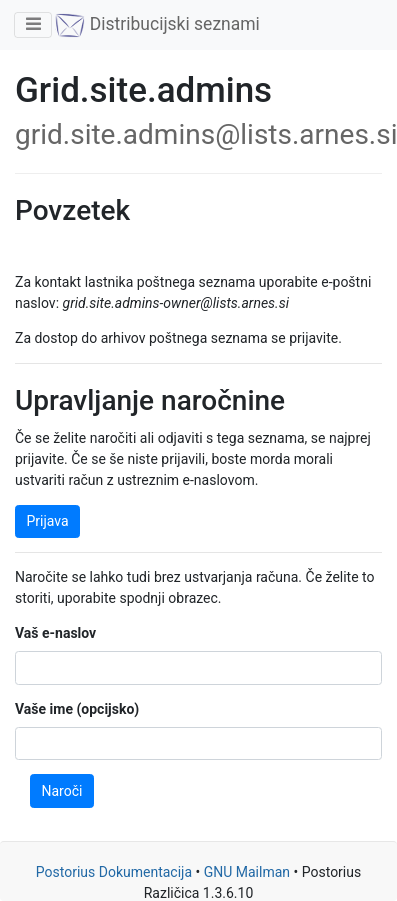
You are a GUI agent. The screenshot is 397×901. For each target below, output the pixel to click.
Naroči (62, 791)
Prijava (48, 521)
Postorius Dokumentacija (114, 872)
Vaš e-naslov (55, 633)
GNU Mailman (247, 872)
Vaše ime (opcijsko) (77, 709)
